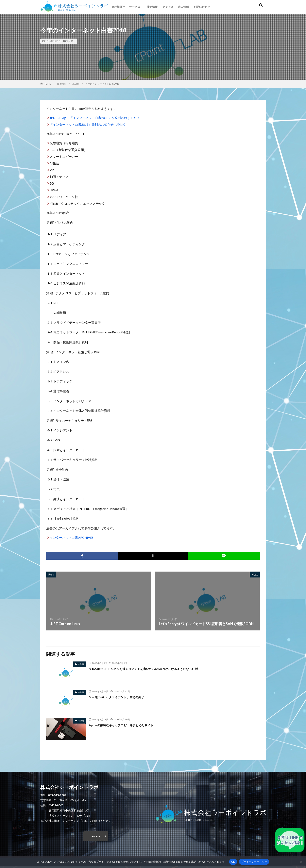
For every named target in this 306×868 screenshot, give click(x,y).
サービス (135, 7)
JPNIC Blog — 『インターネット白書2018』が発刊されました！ (95, 118)
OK (233, 862)
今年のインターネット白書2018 (102, 84)
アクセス (168, 7)
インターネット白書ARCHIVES (72, 537)
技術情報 (152, 7)
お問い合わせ (202, 7)
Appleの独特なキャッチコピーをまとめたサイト (127, 725)
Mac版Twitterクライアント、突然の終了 (122, 697)
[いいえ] (301, 862)
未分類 (70, 41)
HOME (47, 84)
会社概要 (117, 7)
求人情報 (183, 7)
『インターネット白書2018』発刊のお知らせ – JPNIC (88, 124)
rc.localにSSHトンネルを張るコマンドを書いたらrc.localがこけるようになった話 (154, 669)
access (96, 837)
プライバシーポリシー (254, 862)
